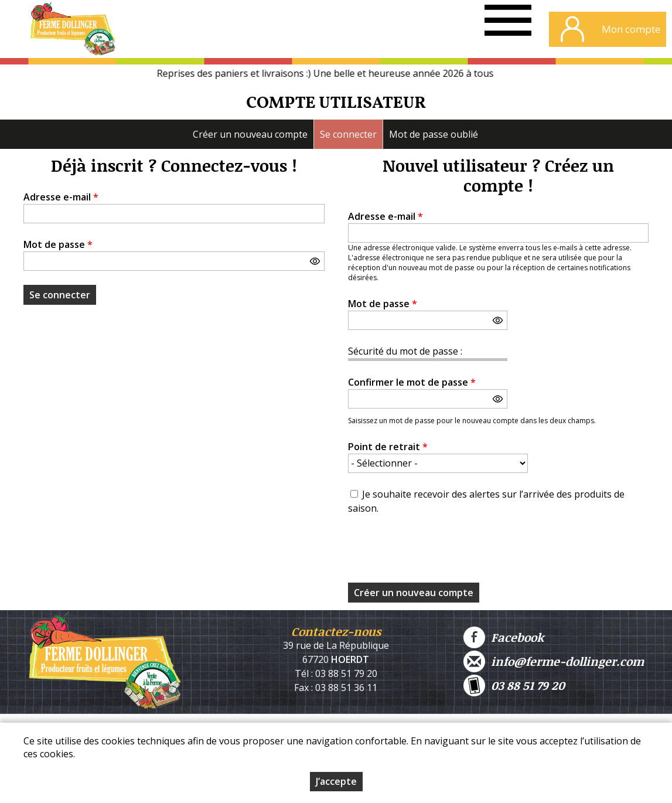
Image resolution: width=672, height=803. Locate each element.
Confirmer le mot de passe (412, 382)
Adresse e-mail (61, 197)
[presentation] (437, 552)
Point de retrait (388, 447)
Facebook (504, 637)
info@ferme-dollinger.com (554, 661)
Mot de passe (58, 244)
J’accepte (336, 781)
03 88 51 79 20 (514, 685)
